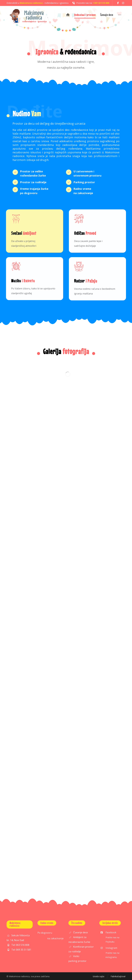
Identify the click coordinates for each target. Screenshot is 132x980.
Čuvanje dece (78, 932)
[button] (118, 3)
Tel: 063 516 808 (18, 945)
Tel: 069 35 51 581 (19, 950)
